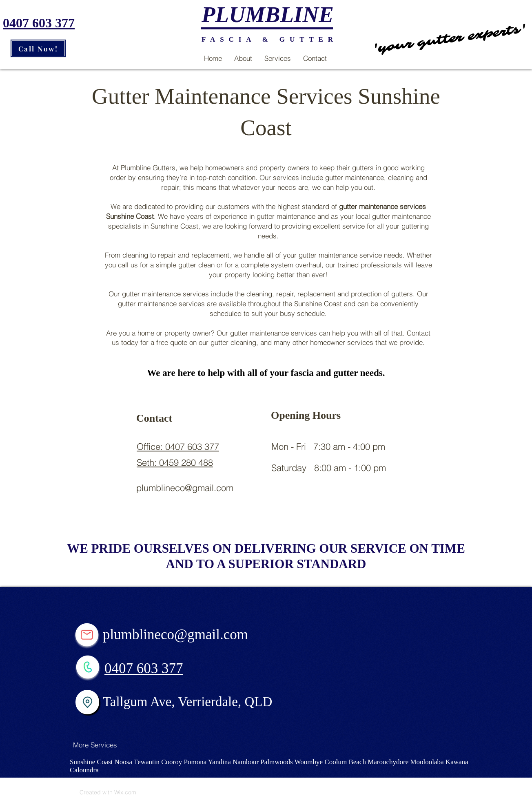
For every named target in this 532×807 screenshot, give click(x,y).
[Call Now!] (38, 48)
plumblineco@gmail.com (185, 488)
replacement (316, 294)
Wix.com (125, 792)
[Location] (87, 702)
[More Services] (95, 745)
